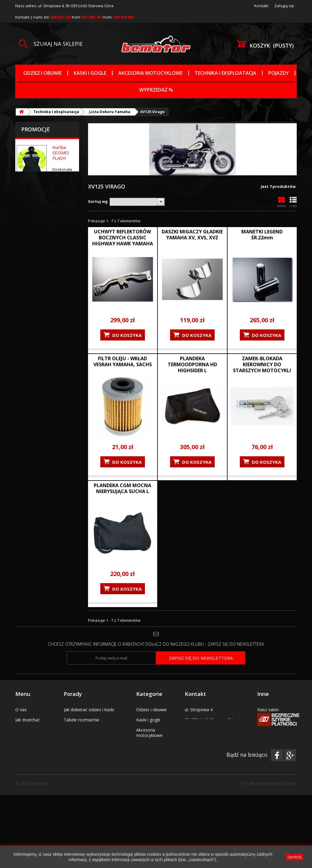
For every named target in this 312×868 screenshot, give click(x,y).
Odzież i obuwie (43, 73)
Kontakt (261, 6)
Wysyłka (72, 740)
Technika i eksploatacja (225, 73)
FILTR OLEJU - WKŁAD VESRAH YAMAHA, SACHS (123, 361)
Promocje (36, 129)
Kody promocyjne (32, 750)
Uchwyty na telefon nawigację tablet (155, 804)
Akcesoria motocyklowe (150, 73)
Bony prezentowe (32, 740)
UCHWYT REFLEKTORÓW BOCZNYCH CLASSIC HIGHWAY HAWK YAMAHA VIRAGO (123, 241)
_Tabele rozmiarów (155, 781)
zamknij (294, 857)
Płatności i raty (78, 730)
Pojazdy (279, 73)
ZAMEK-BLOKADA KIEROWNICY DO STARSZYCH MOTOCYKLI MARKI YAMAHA (262, 367)
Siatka (281, 202)
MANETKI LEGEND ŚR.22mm (262, 235)
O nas (21, 710)
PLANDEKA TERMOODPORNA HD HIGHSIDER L (192, 364)
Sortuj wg (98, 201)
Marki (142, 792)
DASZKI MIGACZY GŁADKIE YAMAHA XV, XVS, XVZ (192, 235)
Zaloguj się (284, 6)
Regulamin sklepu (32, 730)
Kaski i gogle (90, 73)
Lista (293, 202)
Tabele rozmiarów (81, 720)
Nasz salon (268, 710)
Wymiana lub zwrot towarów (92, 750)
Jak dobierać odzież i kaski (89, 710)
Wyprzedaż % (156, 90)
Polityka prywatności (84, 760)
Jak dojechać (28, 720)
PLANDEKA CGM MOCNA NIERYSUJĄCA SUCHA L (122, 488)
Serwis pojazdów (274, 720)
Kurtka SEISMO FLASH (61, 153)
